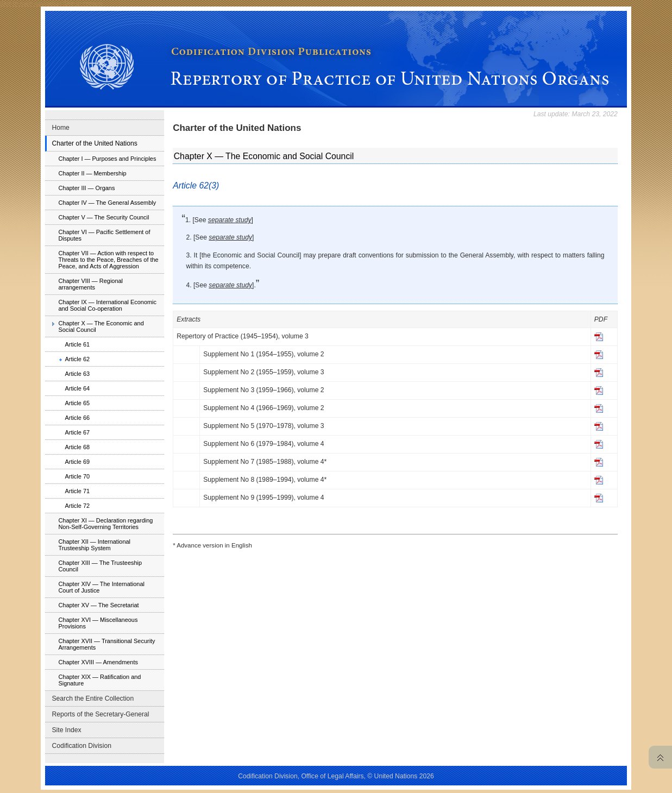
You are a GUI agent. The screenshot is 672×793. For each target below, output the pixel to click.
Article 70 (77, 476)
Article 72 (77, 506)
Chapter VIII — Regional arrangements (90, 284)
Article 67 (77, 432)
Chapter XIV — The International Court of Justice (101, 587)
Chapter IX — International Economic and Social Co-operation (107, 305)
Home (60, 128)
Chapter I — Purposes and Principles (107, 159)
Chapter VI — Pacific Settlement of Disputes (104, 235)
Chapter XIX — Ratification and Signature (99, 680)
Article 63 (77, 374)
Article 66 (77, 418)
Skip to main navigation (31, 3)
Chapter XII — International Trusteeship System (94, 545)
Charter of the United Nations (94, 143)
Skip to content (83, 3)
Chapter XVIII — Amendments (98, 662)
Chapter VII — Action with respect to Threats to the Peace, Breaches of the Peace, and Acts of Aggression (108, 260)
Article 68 (77, 447)
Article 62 (77, 359)
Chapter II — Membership (92, 173)
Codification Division (81, 746)
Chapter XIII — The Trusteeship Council (100, 566)
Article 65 (77, 403)
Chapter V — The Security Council (103, 217)
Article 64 (77, 388)
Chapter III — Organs (86, 188)
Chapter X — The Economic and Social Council (101, 326)
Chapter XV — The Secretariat (98, 605)
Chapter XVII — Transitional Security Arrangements (106, 644)
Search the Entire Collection (93, 698)
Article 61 (77, 344)
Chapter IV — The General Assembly (107, 203)
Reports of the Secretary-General (100, 714)
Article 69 (77, 462)
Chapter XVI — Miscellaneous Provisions (98, 623)
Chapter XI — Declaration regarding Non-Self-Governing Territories (105, 524)
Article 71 (77, 491)
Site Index (66, 730)
